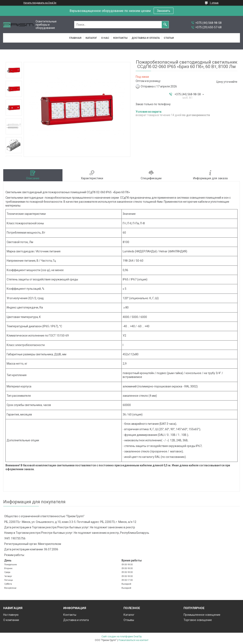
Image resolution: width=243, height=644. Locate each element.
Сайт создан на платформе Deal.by (122, 637)
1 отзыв (214, 3)
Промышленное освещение (202, 615)
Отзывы (129, 620)
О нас (105, 38)
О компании (11, 620)
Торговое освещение (198, 620)
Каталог (91, 38)
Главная (75, 38)
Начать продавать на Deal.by (40, 3)
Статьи (169, 38)
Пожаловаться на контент (133, 640)
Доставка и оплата (146, 38)
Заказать (164, 11)
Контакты (120, 38)
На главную (11, 615)
